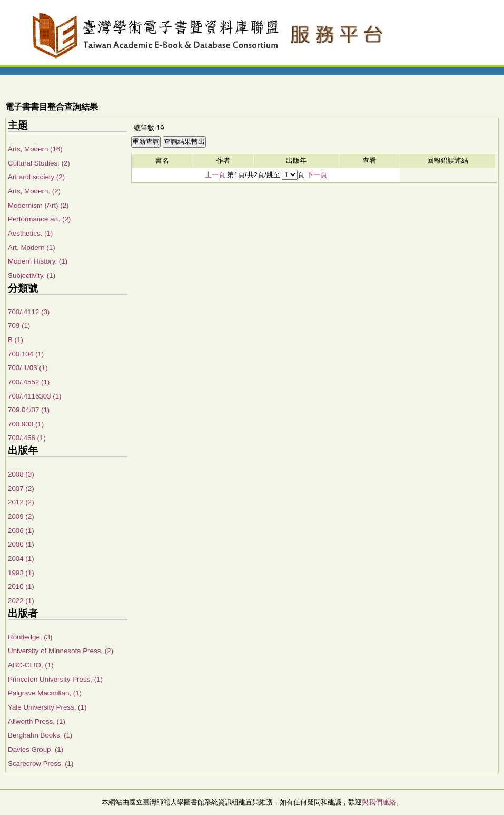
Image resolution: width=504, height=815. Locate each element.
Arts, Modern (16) (35, 149)
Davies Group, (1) (36, 749)
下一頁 (317, 175)
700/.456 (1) (27, 438)
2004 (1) (21, 559)
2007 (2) (21, 488)
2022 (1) (21, 601)
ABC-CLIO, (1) (31, 665)
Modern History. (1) (38, 261)
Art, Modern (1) (32, 248)
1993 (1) (21, 573)
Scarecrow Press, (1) (41, 764)
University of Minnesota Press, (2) (61, 651)
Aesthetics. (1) (30, 233)
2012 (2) (21, 502)
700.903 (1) (26, 424)
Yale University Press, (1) (47, 707)
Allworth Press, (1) (37, 721)
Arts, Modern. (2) (34, 191)
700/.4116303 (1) (35, 396)
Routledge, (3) (30, 637)
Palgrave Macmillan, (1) (45, 693)
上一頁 (215, 175)
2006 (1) (21, 531)
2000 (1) (21, 544)
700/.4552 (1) (29, 382)
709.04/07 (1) (29, 410)
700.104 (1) (26, 354)
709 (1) (19, 326)
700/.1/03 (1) (28, 368)
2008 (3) (21, 474)
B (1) (16, 340)
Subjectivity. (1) (32, 275)
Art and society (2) (36, 177)
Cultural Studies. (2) (39, 163)
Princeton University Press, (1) (55, 679)
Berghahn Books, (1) (40, 735)
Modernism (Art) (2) (38, 205)
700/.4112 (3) (29, 312)
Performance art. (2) (39, 219)
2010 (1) (21, 586)
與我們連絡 (379, 802)
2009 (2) (21, 516)
